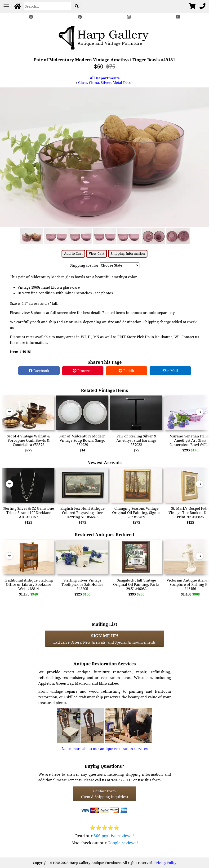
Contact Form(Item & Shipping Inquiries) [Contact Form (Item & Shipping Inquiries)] (104, 794)
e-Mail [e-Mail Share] (170, 371)
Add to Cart (73, 253)
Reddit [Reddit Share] (126, 371)
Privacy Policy (165, 863)
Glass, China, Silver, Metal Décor (106, 82)
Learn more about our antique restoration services (105, 749)
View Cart (97, 253)
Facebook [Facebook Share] (39, 371)
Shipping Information (128, 253)
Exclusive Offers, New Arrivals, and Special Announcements (104, 639)
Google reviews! (123, 843)
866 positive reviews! (114, 836)
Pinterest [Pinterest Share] (83, 371)
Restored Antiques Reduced (104, 534)
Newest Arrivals (104, 462)
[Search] (47, 6)
